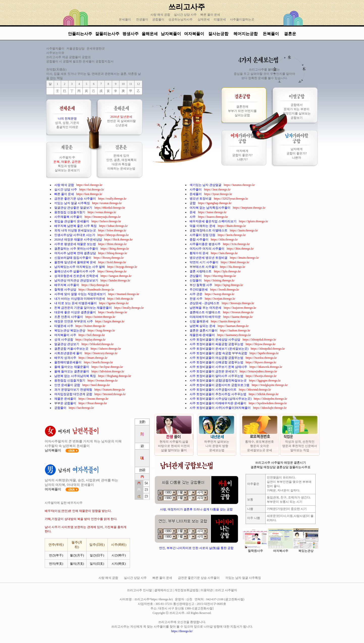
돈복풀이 (271, 34)
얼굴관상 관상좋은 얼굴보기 (74, 208)
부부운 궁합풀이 (66, 403)
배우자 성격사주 (66, 358)
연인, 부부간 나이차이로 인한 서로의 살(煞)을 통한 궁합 (196, 548)
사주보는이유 (55, 53)
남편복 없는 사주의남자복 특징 (75, 376)
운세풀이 (125, 19)
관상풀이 (196, 276)
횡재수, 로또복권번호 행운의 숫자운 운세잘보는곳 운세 (259, 446)
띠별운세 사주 (64, 326)
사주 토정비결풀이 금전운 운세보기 (214, 371)
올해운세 (150, 34)
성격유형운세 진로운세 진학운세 (77, 276)
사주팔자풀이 (55, 49)
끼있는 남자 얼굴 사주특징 (72, 203)
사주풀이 (196, 189)
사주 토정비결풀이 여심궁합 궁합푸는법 (217, 358)
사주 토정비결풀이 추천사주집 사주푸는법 (218, 394)
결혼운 (290, 34)
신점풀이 (196, 280)
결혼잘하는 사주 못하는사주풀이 (77, 249)
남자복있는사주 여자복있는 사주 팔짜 (80, 267)
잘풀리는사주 (107, 34)
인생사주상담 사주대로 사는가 (75, 235)
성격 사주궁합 (64, 340)
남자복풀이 (171, 34)
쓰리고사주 (187, 7)
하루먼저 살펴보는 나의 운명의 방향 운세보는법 (217, 446)
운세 (193, 212)
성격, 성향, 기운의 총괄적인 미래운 (67, 123)
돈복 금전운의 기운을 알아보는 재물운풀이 (83, 308)
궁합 (193, 203)
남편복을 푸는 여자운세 (206, 308)
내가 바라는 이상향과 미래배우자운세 (80, 299)
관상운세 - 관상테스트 (205, 303)
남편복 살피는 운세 (203, 326)
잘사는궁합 (219, 34)
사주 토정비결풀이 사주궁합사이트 (213, 390)
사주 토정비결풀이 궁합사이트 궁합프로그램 (220, 385)
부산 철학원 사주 (201, 285)
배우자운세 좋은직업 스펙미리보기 (213, 221)
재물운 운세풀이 (66, 399)
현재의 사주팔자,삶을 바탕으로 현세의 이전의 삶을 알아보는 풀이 (174, 446)
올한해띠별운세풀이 (68, 362)
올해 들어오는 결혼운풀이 (72, 371)
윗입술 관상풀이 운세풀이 (72, 221)
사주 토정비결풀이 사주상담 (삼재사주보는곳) (221, 399)
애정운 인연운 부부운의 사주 (74, 321)
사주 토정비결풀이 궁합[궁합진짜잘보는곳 (218, 380)
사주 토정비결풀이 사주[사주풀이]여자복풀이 (220, 408)
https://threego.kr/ (182, 631)
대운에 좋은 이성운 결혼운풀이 (75, 312)
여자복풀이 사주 (66, 335)
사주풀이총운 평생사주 (205, 244)
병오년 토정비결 (201, 199)
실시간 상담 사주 (186, 15)
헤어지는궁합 (246, 34)
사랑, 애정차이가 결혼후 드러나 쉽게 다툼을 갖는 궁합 (196, 509)
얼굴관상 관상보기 (67, 344)
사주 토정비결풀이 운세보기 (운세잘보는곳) (219, 349)
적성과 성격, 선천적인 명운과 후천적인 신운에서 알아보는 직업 (300, 446)
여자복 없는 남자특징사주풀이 (210, 208)
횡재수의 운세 (199, 253)
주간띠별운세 (199, 290)
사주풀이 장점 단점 (203, 235)
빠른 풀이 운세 (211, 15)
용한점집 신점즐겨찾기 (70, 212)
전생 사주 (196, 299)
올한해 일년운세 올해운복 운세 (75, 262)
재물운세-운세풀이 (203, 335)
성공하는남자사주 (180, 19)
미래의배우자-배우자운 (206, 317)
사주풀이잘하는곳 (242, 19)
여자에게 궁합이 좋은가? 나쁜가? (242, 155)
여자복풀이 (194, 34)
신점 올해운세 (199, 321)
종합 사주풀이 (199, 240)
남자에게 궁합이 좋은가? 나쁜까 (297, 153)
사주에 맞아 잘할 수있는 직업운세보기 (80, 294)
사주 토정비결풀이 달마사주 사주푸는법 (217, 376)
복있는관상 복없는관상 (70, 330)
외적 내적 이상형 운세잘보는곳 (75, 230)
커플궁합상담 (75, 49)
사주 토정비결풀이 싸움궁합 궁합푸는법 (217, 344)
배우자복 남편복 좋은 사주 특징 (76, 226)
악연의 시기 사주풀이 (204, 262)
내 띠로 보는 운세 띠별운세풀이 (76, 303)
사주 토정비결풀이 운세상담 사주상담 (215, 340)
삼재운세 (204, 19)
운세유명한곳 (96, 49)
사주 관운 (196, 294)
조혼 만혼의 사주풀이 (69, 317)
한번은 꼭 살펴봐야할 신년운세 (121, 121)
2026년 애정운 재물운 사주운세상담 (79, 240)
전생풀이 (142, 19)
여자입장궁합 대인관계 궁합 (74, 394)
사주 (193, 217)
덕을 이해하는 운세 (203, 226)
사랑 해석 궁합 (161, 15)
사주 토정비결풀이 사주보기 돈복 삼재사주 (219, 367)
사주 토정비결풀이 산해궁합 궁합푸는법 (217, 362)
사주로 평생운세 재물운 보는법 (75, 244)
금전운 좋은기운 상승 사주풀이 (75, 199)
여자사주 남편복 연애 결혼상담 (75, 253)
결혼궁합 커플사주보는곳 (72, 349)
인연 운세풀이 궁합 (68, 385)
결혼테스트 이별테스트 (205, 312)
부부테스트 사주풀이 (204, 267)
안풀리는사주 (80, 34)
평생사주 (131, 34)
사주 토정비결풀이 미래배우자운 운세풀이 (218, 403)
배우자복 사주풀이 (67, 285)
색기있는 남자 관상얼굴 (206, 185)
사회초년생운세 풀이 (69, 353)
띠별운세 (220, 19)
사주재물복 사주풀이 (69, 217)
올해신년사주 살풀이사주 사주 (75, 271)
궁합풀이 (158, 19)
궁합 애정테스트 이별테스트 (209, 230)
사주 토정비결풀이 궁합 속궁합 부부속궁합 (219, 353)
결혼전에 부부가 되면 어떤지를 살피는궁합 (242, 111)
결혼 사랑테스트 (201, 271)
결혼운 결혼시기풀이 (204, 330)
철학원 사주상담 (66, 290)
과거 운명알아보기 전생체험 (74, 390)
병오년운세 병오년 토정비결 (209, 258)
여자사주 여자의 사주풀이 (207, 249)
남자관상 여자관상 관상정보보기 (77, 280)
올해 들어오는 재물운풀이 (72, 367)
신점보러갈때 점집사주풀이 (73, 258)
